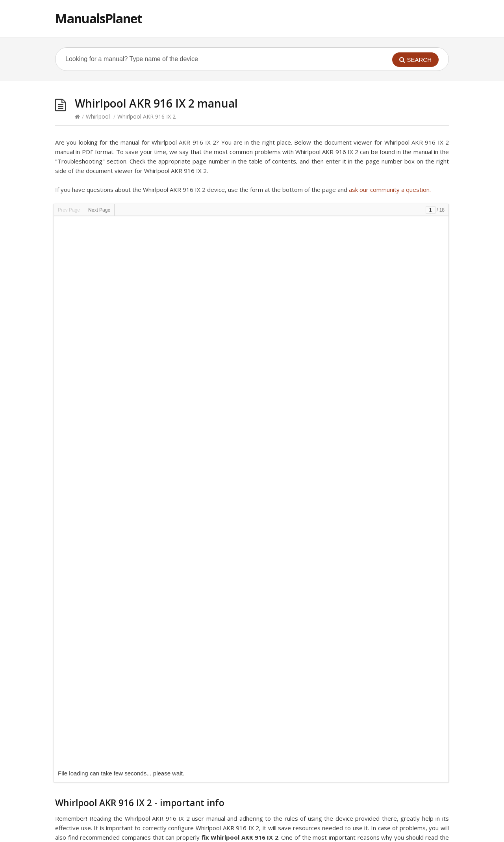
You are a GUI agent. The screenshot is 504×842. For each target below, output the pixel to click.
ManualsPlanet (99, 18)
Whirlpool (98, 116)
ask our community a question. (390, 190)
